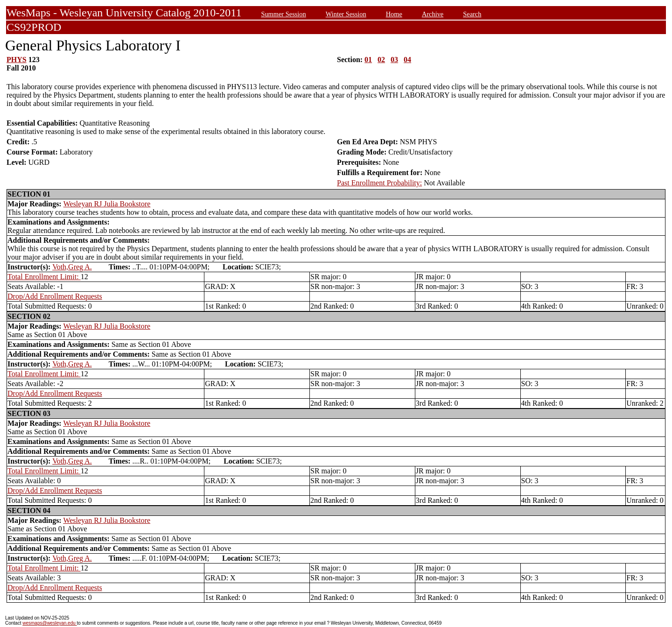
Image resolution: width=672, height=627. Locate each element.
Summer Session (283, 14)
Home (394, 14)
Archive (433, 14)
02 (381, 60)
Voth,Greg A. (72, 267)
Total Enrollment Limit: (44, 277)
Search (472, 14)
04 (407, 60)
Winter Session (346, 14)
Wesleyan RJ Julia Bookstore (107, 204)
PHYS (17, 60)
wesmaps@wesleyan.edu (49, 623)
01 (368, 60)
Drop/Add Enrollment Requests (55, 296)
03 (394, 60)
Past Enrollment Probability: (379, 183)
